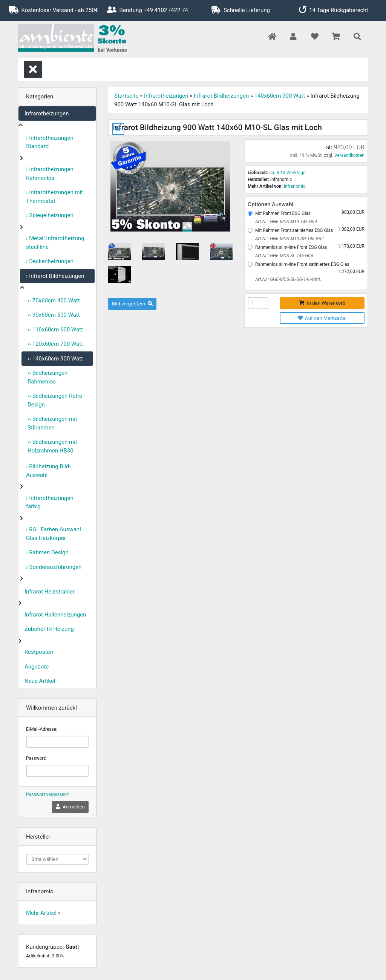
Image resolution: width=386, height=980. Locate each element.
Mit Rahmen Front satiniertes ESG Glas (294, 230)
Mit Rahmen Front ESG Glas (283, 213)
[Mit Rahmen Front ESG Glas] (250, 213)
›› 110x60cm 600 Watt (55, 330)
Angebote (37, 667)
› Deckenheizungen (50, 261)
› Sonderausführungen (54, 567)
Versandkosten (349, 155)
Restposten (39, 652)
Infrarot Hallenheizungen (55, 615)
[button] (293, 37)
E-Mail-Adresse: (42, 729)
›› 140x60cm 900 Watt (55, 359)
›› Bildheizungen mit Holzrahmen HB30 (52, 446)
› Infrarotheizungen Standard (50, 142)
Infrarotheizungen (47, 113)
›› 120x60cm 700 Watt (55, 344)
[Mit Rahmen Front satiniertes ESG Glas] (250, 230)
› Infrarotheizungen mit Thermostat (54, 197)
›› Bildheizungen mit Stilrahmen (52, 423)
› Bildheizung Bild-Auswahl (48, 471)
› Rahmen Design (47, 552)
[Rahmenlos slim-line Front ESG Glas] (250, 247)
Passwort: (36, 758)
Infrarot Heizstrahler (50, 592)
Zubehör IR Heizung (49, 629)
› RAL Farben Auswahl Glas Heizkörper (54, 534)
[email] (57, 742)
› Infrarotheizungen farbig (50, 502)
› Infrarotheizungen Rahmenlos (50, 174)
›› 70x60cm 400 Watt (54, 301)
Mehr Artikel (41, 913)
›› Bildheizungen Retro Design (55, 400)
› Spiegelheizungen (50, 215)
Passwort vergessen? (47, 794)
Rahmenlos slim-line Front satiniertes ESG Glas (302, 264)
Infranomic (295, 186)
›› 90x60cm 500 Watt (54, 315)
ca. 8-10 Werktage (287, 173)
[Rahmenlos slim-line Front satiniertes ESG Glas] (250, 264)
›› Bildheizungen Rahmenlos (47, 377)
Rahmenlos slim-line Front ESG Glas (291, 247)
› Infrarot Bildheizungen (55, 276)
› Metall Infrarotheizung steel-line (55, 243)
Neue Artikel (40, 681)
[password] (57, 771)
